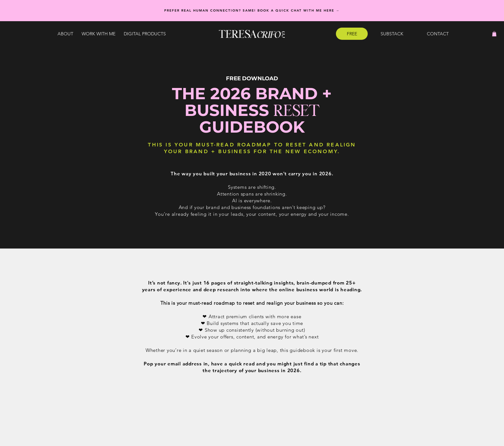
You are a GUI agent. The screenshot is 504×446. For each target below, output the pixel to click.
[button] (99, 34)
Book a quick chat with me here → (299, 10)
